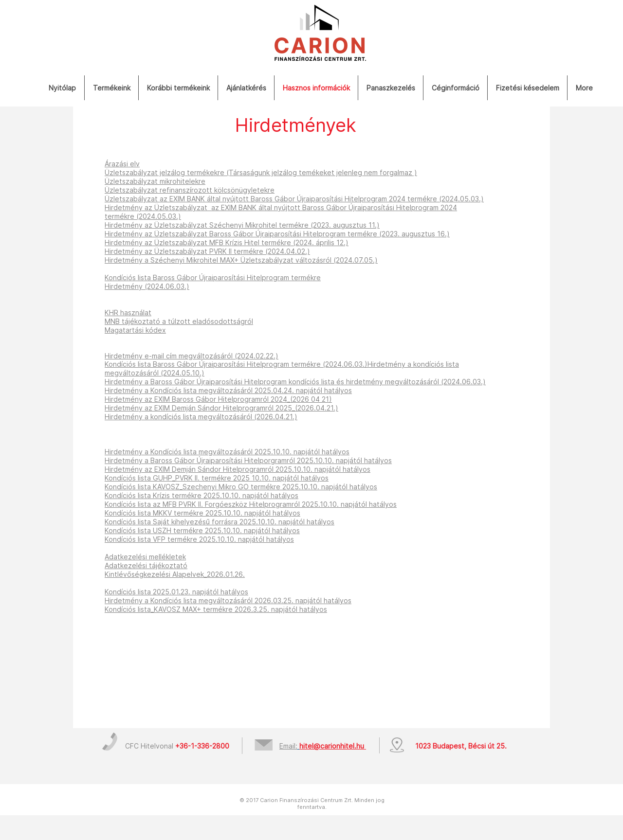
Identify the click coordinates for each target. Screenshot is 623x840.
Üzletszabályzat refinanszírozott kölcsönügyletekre (190, 190)
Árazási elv (122, 164)
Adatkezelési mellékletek (145, 557)
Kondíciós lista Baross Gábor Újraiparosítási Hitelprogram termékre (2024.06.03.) (236, 364)
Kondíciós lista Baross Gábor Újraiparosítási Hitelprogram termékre (213, 277)
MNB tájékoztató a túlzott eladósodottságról (179, 321)
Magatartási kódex (135, 330)
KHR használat (128, 313)
